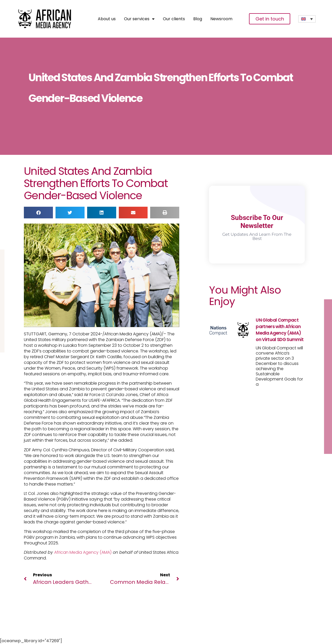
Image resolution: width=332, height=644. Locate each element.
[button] (38, 213)
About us (107, 19)
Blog (198, 19)
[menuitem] (307, 19)
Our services (139, 19)
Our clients (174, 19)
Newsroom (221, 19)
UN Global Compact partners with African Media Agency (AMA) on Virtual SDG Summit (280, 330)
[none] (307, 19)
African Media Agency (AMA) (83, 552)
